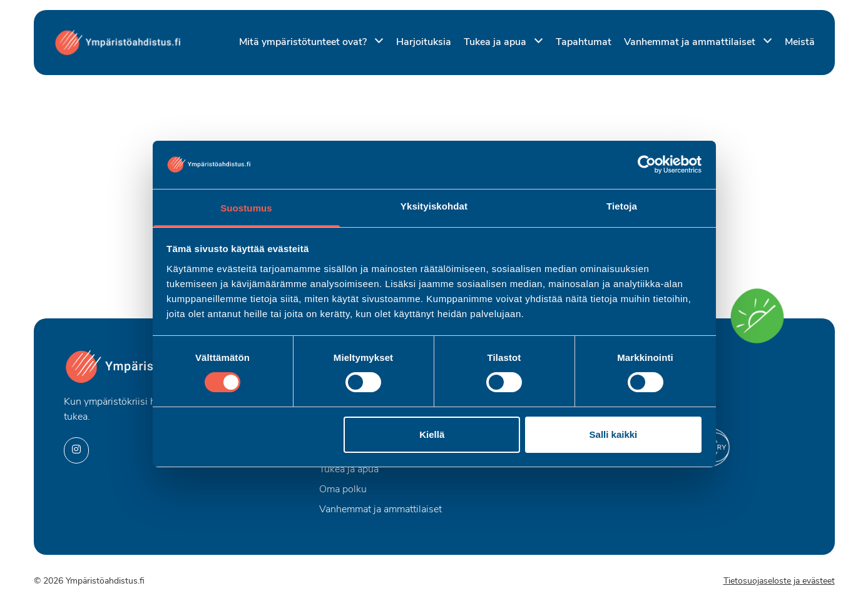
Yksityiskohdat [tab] (434, 206)
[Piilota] (376, 42)
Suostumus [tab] (246, 208)
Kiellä (432, 434)
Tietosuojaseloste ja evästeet (779, 581)
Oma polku (343, 490)
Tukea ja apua (496, 43)
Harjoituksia (424, 43)
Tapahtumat (584, 43)
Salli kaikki (614, 434)
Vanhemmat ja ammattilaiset (691, 43)
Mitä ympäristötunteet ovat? (304, 43)
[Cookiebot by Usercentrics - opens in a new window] (647, 165)
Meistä (800, 43)
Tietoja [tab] (622, 206)
